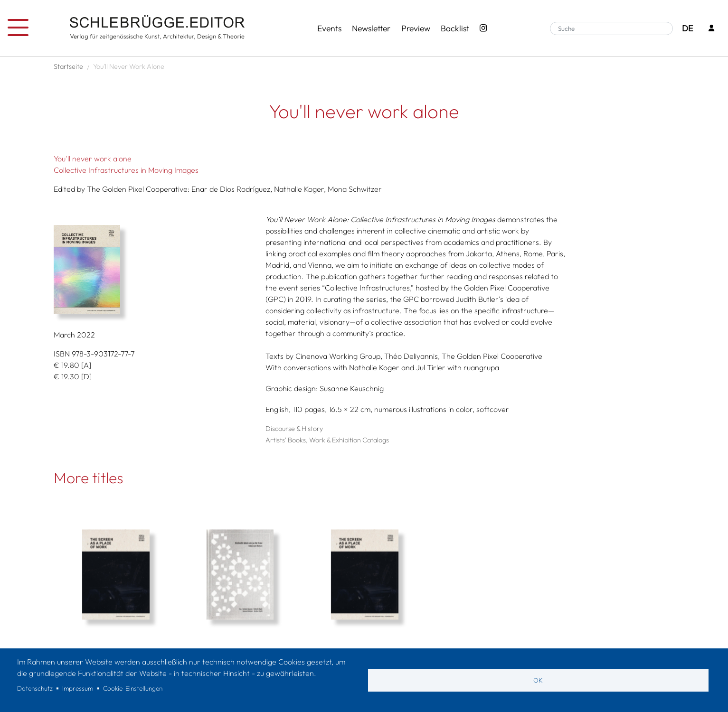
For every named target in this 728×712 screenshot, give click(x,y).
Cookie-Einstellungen (133, 688)
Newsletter (371, 28)
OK (538, 680)
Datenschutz (35, 688)
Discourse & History (294, 429)
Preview (416, 28)
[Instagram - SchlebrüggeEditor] (483, 28)
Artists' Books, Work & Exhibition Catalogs (327, 440)
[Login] (711, 29)
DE (687, 28)
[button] (152, 269)
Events (329, 28)
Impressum (78, 688)
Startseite (68, 66)
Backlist (455, 28)
